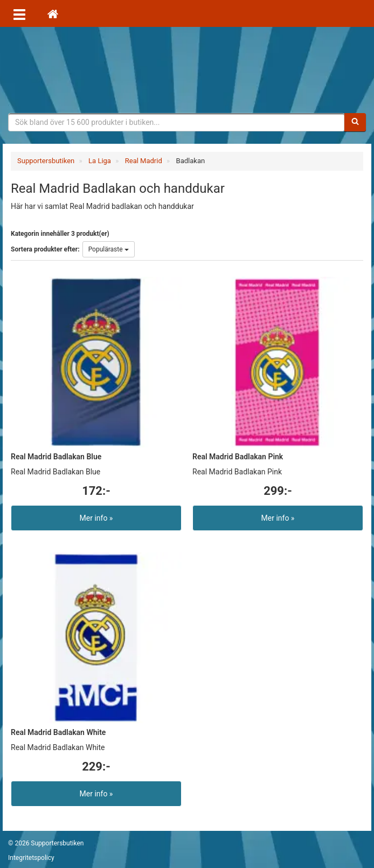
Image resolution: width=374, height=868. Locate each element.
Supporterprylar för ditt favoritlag (187, 70)
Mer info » (96, 518)
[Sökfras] (176, 122)
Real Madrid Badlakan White (58, 732)
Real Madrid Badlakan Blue (56, 457)
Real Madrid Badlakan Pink (238, 457)
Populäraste (109, 249)
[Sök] (355, 122)
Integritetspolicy (31, 858)
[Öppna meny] (19, 13)
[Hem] (53, 13)
